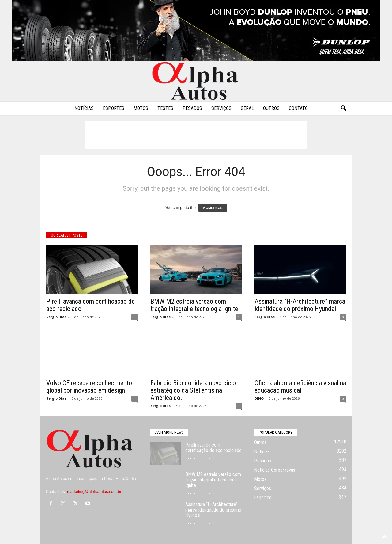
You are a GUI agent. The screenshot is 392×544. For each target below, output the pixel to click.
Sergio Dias (56, 317)
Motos (141, 108)
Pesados (192, 108)
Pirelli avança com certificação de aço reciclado (90, 305)
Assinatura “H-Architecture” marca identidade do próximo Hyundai (300, 305)
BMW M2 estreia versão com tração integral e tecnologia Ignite (194, 305)
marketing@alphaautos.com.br (94, 491)
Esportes (114, 108)
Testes (165, 108)
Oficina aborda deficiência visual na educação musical (300, 387)
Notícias (84, 108)
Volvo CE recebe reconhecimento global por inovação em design (89, 387)
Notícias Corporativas (275, 470)
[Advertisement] (196, 135)
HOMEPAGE (213, 208)
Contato (298, 108)
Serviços (221, 108)
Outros (271, 108)
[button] (343, 108)
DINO (259, 398)
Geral (247, 108)
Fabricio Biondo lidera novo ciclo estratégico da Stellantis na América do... (193, 390)
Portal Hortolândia (120, 479)
